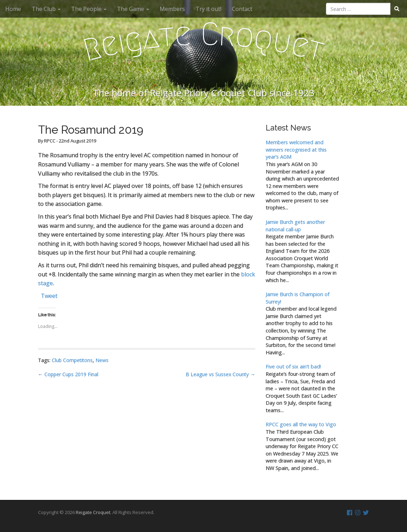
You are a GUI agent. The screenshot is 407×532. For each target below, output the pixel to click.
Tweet (49, 295)
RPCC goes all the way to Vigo (301, 424)
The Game (133, 9)
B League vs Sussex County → (220, 374)
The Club (46, 9)
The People (89, 9)
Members (172, 9)
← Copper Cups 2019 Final (68, 374)
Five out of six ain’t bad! (293, 366)
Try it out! (208, 9)
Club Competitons (72, 360)
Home (13, 9)
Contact (242, 9)
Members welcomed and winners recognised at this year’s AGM (296, 149)
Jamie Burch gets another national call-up (295, 226)
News (102, 360)
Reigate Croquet (93, 512)
